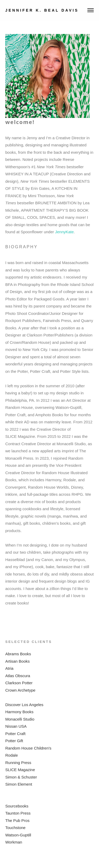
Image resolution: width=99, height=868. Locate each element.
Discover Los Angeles (24, 705)
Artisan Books (18, 661)
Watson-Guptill (18, 835)
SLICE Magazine (20, 770)
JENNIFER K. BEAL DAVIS (42, 10)
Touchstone (15, 828)
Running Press (18, 763)
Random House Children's (28, 748)
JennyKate (64, 232)
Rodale (12, 755)
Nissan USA (16, 726)
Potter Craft (15, 734)
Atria (9, 668)
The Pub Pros (17, 820)
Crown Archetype (20, 690)
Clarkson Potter (19, 683)
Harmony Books (19, 712)
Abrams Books (18, 654)
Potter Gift (14, 741)
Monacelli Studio (20, 719)
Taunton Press (18, 813)
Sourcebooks (17, 806)
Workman (14, 842)
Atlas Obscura (18, 676)
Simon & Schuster (21, 777)
